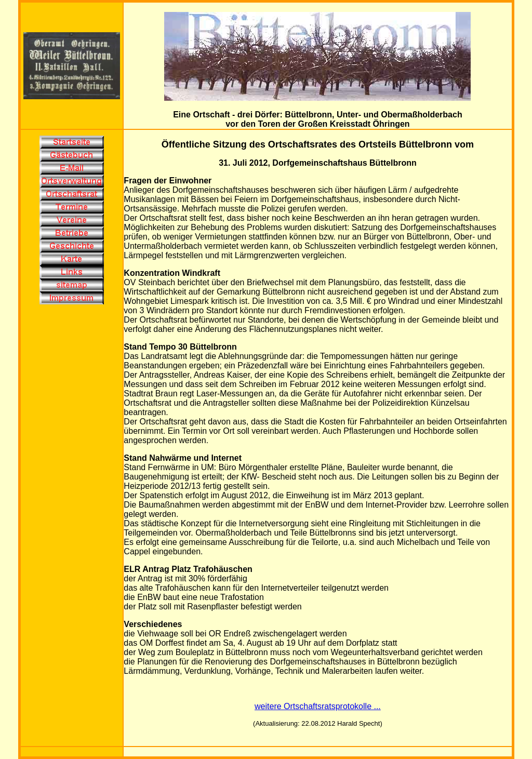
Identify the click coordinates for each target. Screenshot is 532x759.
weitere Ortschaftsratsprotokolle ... (318, 706)
